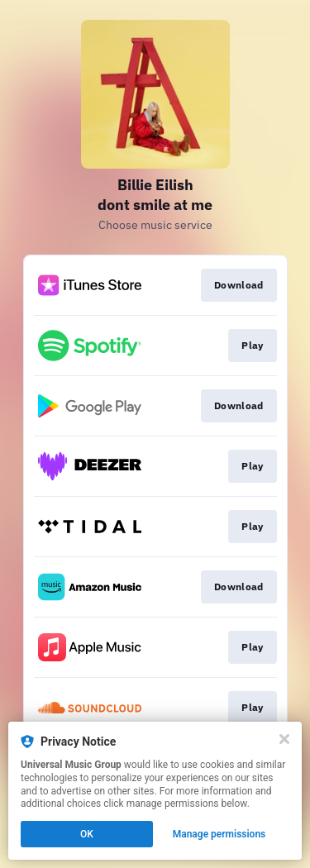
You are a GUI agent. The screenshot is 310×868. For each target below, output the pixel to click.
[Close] (284, 739)
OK (87, 834)
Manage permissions (219, 834)
